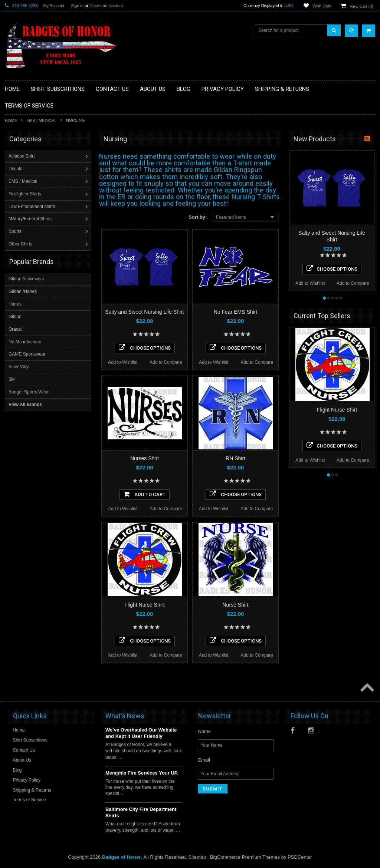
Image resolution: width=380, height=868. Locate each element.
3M (12, 379)
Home (11, 121)
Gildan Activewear (26, 278)
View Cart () (361, 6)
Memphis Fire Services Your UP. (142, 773)
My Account (54, 6)
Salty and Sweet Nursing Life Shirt (144, 312)
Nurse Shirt (235, 605)
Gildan (15, 316)
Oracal (15, 329)
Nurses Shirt (145, 458)
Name (204, 731)
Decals (16, 169)
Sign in (77, 6)
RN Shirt (235, 458)
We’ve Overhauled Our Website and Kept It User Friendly (141, 733)
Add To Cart (145, 494)
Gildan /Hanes (23, 291)
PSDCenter (300, 857)
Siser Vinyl (19, 366)
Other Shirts (21, 244)
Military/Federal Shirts (31, 219)
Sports (16, 231)
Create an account (106, 6)
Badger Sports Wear (29, 392)
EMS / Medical (42, 121)
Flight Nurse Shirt (144, 605)
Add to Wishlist (123, 362)
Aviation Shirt (22, 156)
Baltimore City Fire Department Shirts (141, 812)
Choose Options (145, 347)
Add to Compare (166, 362)
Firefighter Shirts (26, 194)
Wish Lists (322, 6)
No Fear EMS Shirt (235, 312)
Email (204, 760)
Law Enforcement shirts (32, 207)
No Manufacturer (25, 341)
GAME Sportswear (27, 354)
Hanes (15, 304)
